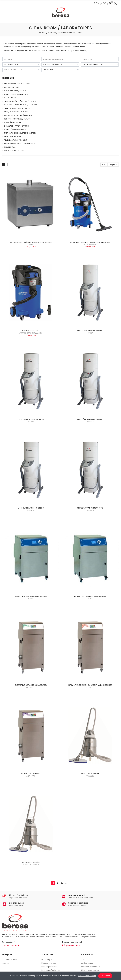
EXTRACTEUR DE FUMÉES (31, 775)
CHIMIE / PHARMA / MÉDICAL (15, 91)
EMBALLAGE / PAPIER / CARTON (16, 126)
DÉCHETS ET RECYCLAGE (14, 151)
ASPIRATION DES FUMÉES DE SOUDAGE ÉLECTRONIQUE (31, 243)
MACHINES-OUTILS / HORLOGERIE (17, 84)
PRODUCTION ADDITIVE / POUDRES (18, 115)
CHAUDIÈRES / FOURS (13, 122)
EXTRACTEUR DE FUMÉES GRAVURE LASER (31, 598)
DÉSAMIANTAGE (10, 147)
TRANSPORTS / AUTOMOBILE (15, 140)
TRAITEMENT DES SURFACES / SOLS (18, 108)
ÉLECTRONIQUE (10, 98)
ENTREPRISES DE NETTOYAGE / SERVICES (20, 144)
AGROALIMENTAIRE (11, 87)
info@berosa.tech (71, 945)
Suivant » (65, 883)
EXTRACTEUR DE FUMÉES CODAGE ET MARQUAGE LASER (90, 686)
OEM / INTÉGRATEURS (13, 137)
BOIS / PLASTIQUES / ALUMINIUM (17, 112)
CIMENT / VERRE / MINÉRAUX (15, 129)
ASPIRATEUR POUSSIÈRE (31, 332)
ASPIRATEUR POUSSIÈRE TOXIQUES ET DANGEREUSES (90, 243)
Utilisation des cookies (87, 976)
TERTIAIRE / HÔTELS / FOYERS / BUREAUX (20, 101)
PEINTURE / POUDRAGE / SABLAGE (17, 119)
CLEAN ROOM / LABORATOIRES (16, 94)
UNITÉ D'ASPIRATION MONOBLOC (90, 332)
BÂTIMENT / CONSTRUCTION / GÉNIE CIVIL (21, 105)
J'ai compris (105, 976)
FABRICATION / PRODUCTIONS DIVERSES (20, 133)
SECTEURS (8, 78)
